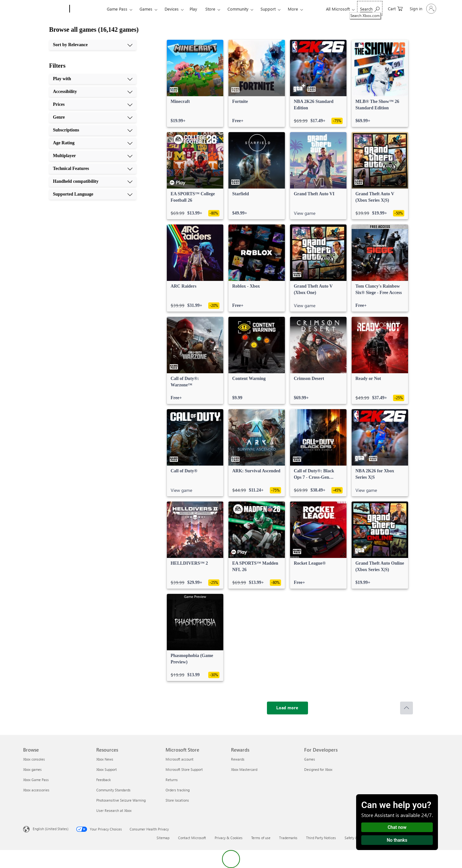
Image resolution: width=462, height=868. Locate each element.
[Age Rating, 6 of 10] (93, 143)
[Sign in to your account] (422, 9)
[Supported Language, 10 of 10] (93, 194)
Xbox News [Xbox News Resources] (105, 759)
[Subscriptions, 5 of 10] (93, 130)
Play (193, 9)
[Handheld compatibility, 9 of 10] (93, 181)
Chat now (397, 827)
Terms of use (261, 838)
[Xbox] (87, 9)
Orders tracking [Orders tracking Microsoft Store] (178, 790)
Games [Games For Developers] (310, 759)
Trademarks (288, 838)
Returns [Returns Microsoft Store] (172, 780)
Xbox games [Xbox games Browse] (32, 769)
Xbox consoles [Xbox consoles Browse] (34, 759)
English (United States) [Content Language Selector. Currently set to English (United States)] (51, 829)
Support (268, 9)
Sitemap (163, 838)
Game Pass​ (117, 9)
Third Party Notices (321, 838)
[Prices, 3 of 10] (93, 105)
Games (146, 9)
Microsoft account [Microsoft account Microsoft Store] (180, 759)
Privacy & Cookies (229, 838)
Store (210, 9)
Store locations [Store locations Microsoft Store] (177, 800)
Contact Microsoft (192, 838)
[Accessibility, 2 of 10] (93, 92)
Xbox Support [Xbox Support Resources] (107, 769)
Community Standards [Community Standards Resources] (113, 790)
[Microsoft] (45, 9)
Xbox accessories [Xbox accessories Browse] (36, 790)
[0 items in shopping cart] (395, 8)
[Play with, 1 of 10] (93, 79)
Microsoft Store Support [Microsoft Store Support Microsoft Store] (184, 769)
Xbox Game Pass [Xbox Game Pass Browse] (36, 780)
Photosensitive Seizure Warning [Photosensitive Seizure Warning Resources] (121, 800)
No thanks (397, 840)
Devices (172, 9)
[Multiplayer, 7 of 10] (93, 156)
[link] (195, 83)
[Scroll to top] (406, 708)
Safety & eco (355, 838)
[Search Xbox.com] (370, 8)
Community (238, 9)
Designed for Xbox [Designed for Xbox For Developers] (318, 769)
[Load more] (287, 708)
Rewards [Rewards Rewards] (238, 759)
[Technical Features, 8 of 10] (93, 169)
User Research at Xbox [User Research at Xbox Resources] (114, 810)
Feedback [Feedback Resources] (103, 780)
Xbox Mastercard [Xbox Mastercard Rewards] (244, 769)
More (293, 9)
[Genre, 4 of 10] (93, 117)
